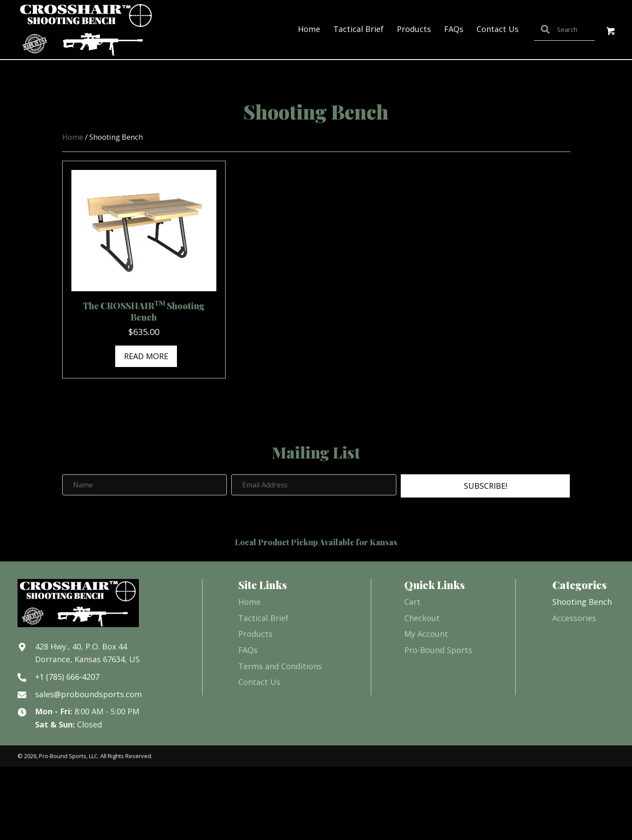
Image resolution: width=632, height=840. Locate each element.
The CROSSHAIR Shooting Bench (144, 311)
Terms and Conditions (280, 666)
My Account (426, 634)
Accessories (574, 618)
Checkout (422, 618)
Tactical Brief (263, 618)
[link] (309, 29)
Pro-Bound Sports (438, 650)
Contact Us (259, 682)
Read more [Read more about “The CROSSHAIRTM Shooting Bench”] (146, 356)
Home (73, 137)
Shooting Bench (582, 602)
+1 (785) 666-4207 (67, 677)
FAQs (248, 650)
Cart (412, 602)
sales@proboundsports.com (88, 694)
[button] (611, 32)
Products (255, 634)
